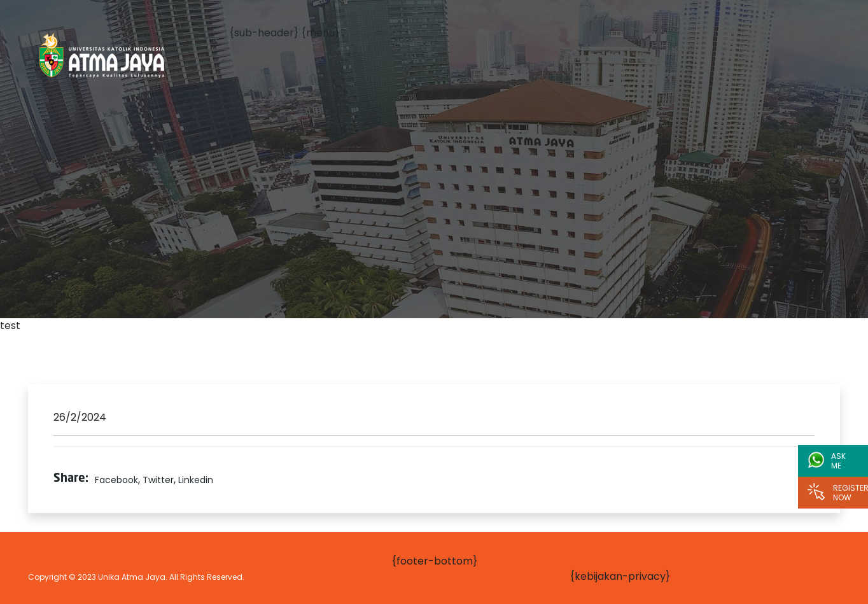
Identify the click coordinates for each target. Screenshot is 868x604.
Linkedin (196, 480)
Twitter (158, 480)
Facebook (116, 480)
